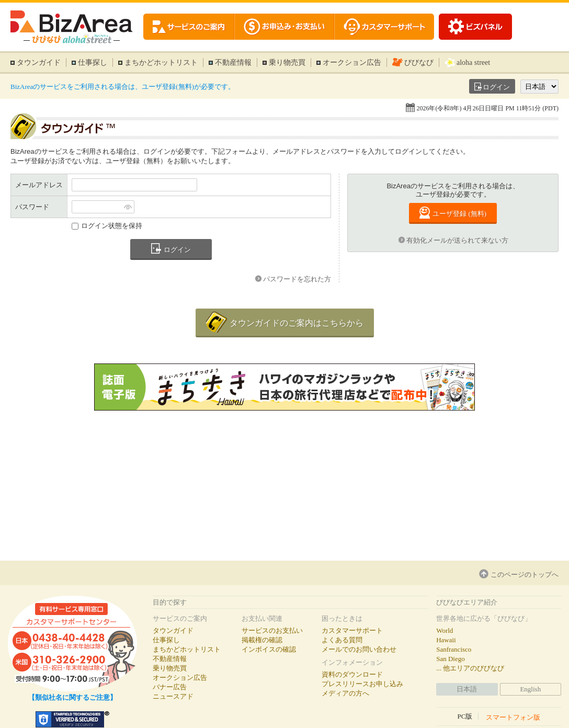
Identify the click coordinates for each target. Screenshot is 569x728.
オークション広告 (352, 62)
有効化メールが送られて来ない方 (457, 240)
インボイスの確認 (269, 649)
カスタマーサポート (352, 630)
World (445, 630)
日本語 (467, 689)
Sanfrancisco (454, 649)
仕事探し (93, 62)
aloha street (473, 62)
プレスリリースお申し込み (362, 684)
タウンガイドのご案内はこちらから (297, 323)
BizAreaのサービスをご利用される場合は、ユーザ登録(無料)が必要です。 (123, 87)
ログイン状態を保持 (112, 226)
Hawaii (446, 640)
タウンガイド (39, 62)
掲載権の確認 (262, 640)
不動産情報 (233, 62)
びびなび (419, 62)
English (530, 689)
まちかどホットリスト (161, 62)
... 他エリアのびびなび (470, 668)
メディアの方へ (345, 693)
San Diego (451, 659)
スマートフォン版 (513, 717)
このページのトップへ (525, 575)
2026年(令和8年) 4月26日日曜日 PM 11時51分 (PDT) (487, 108)
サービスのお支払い (272, 630)
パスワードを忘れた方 (297, 279)
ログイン (496, 87)
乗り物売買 (287, 62)
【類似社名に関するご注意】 (72, 697)
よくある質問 (342, 640)
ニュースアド (173, 696)
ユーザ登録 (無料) (459, 214)
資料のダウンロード (352, 674)
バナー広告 (170, 687)
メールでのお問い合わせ (359, 649)
